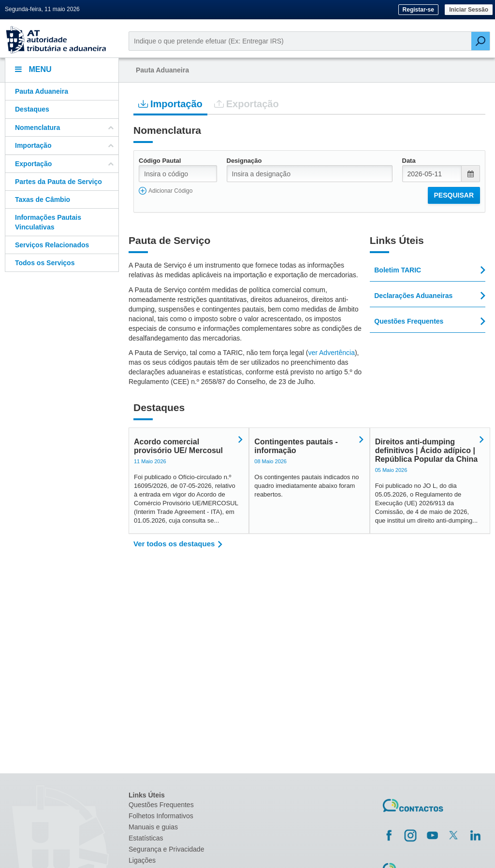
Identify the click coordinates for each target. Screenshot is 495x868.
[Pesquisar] (480, 41)
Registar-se (418, 10)
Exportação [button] (64, 164)
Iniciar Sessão (469, 10)
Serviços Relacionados (52, 245)
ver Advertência (331, 353)
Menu (33, 69)
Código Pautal (160, 161)
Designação (244, 161)
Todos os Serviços (45, 263)
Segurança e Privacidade (166, 849)
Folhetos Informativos (161, 816)
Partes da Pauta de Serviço (58, 182)
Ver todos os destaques (174, 544)
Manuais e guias (153, 827)
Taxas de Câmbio (43, 199)
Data (409, 161)
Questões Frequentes (161, 805)
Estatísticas (146, 838)
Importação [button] (64, 145)
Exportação (247, 104)
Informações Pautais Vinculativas (48, 222)
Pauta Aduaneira (42, 91)
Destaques (32, 109)
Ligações (142, 860)
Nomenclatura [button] (64, 128)
